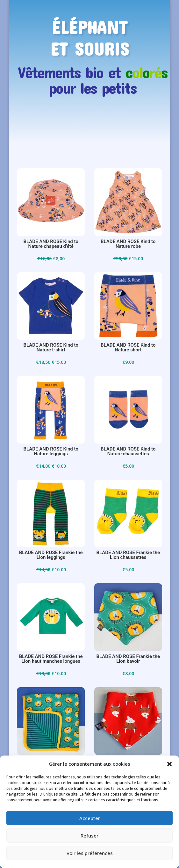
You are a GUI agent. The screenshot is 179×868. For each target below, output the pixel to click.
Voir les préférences (90, 853)
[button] (169, 764)
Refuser (89, 836)
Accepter (90, 818)
